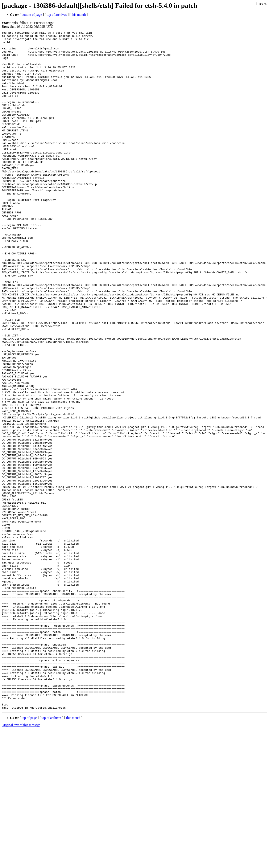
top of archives (57, 15)
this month (79, 15)
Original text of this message (21, 861)
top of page (29, 853)
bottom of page (32, 15)
